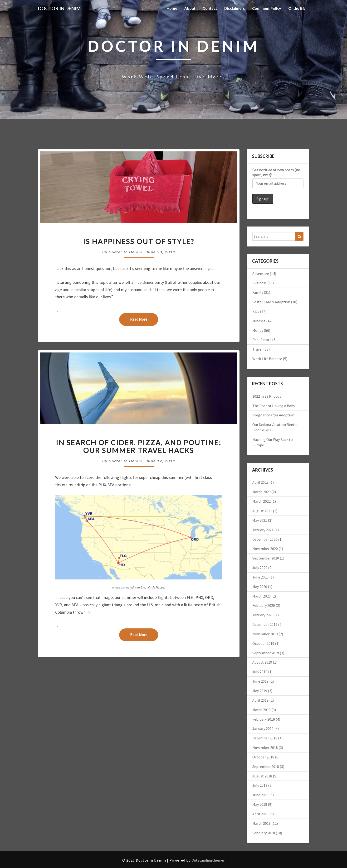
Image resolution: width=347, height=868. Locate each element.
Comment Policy (267, 8)
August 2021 (262, 511)
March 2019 (261, 710)
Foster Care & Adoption (271, 302)
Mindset (259, 321)
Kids (256, 311)
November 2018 (265, 747)
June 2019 (260, 681)
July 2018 (260, 785)
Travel (257, 349)
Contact (210, 8)
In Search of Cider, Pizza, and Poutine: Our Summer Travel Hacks (139, 446)
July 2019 (260, 672)
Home (172, 8)
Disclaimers (235, 8)
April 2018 (260, 814)
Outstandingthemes (208, 860)
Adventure (261, 274)
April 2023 (260, 482)
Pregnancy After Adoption (273, 415)
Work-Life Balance (267, 359)
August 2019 (262, 662)
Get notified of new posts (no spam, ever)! (276, 172)
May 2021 (260, 520)
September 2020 (266, 558)
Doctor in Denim (125, 252)
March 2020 (261, 596)
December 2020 (265, 539)
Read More (144, 319)
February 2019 (264, 719)
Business (259, 283)
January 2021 (263, 530)
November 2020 (265, 549)
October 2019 (263, 643)
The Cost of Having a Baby (274, 406)
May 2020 (260, 587)
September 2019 (266, 653)
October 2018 (263, 757)
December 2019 (265, 624)
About (190, 8)
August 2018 (262, 776)
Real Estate (262, 340)
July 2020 (260, 568)
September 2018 (266, 767)
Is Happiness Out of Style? (139, 241)
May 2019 (260, 691)
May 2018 (260, 804)
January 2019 (263, 728)
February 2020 (264, 605)
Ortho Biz (297, 8)
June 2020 (260, 577)
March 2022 (261, 501)
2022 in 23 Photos (267, 396)
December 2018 (265, 738)
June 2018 (260, 795)
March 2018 (261, 823)
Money (258, 330)
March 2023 (261, 492)
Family (258, 292)
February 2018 (264, 833)
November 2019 (265, 634)
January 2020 (263, 615)
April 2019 (260, 700)
